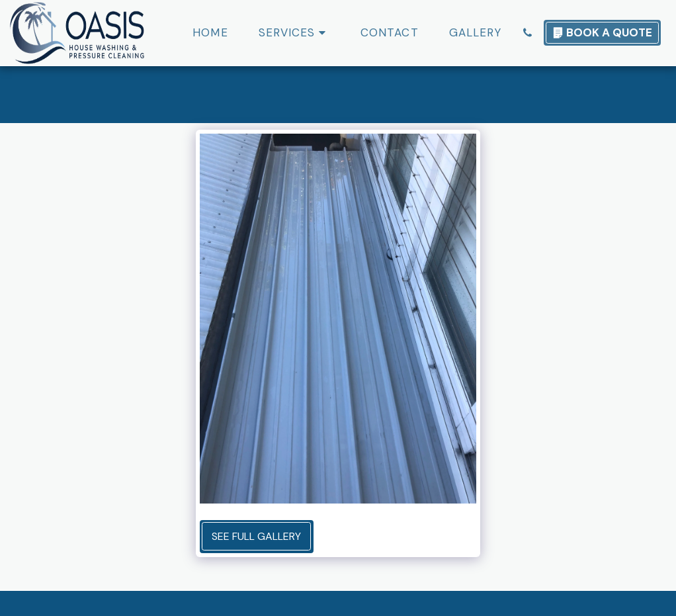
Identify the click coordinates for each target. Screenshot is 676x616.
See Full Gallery (256, 536)
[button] (295, 33)
